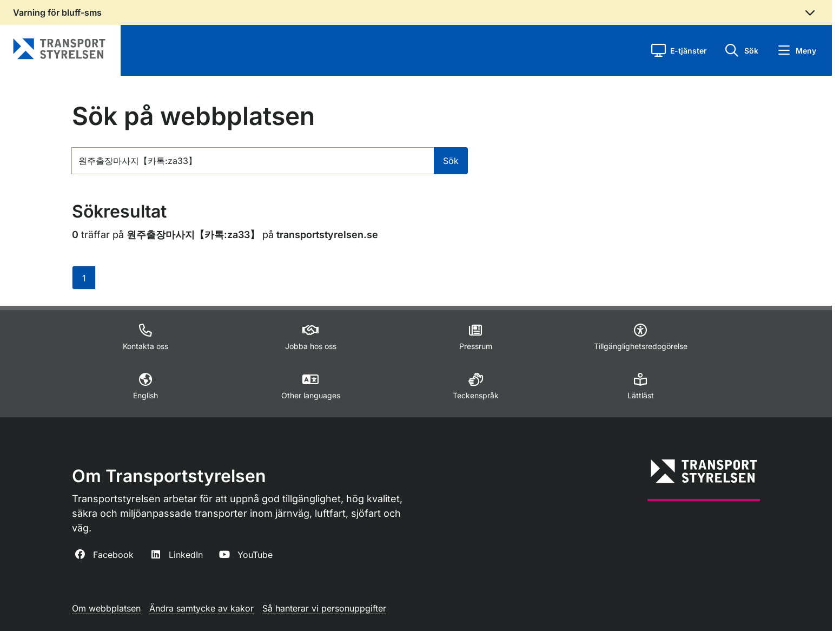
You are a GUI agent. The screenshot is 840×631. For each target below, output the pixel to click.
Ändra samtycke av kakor (201, 608)
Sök (451, 161)
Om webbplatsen (106, 608)
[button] (679, 50)
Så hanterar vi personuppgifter (324, 608)
